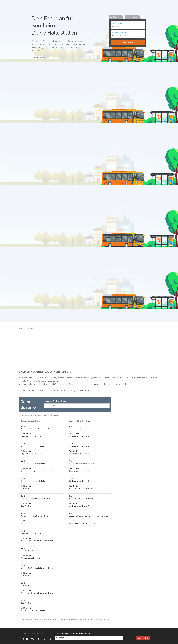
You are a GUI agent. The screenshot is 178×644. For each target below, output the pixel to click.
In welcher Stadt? (118, 23)
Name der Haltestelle (119, 33)
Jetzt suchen (128, 43)
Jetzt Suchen (143, 638)
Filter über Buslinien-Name (55, 401)
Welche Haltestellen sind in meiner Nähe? (72, 634)
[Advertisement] (89, 352)
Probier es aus (39, 58)
